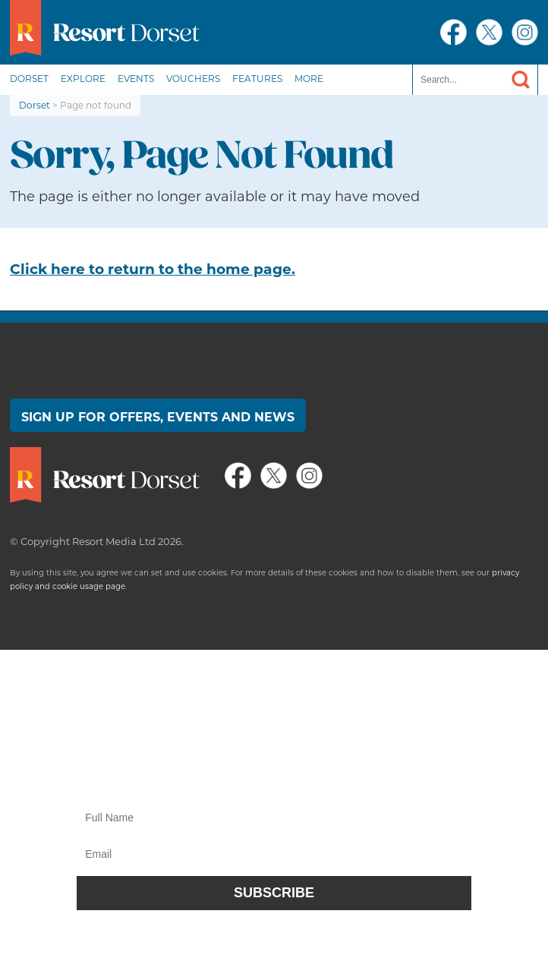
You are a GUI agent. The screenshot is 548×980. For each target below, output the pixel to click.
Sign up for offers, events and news (158, 417)
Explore (83, 79)
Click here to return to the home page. (153, 269)
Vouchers (193, 79)
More (309, 79)
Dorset (29, 79)
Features (257, 79)
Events (136, 79)
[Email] (274, 854)
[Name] (274, 818)
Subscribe (274, 893)
